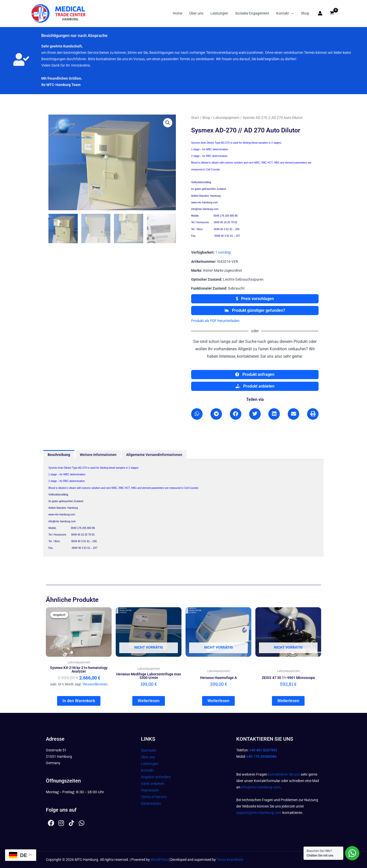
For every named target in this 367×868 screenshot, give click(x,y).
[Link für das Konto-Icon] (320, 13)
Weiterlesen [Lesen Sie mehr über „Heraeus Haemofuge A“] (218, 701)
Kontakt (285, 13)
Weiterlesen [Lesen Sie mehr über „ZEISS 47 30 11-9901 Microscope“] (288, 701)
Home (178, 13)
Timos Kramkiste (230, 860)
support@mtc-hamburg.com (259, 813)
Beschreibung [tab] (59, 455)
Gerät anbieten (153, 784)
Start (195, 118)
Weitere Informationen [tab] (98, 455)
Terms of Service (154, 797)
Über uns (196, 13)
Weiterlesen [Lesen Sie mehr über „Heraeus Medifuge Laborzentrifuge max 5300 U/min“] (149, 701)
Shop (305, 13)
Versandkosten (95, 684)
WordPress (159, 860)
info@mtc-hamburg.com (261, 787)
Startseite (149, 750)
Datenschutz (151, 803)
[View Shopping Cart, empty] (332, 13)
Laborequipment (226, 118)
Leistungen (219, 13)
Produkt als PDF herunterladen (215, 321)
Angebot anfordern (156, 777)
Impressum (150, 790)
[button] (291, 13)
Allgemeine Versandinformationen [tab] (154, 455)
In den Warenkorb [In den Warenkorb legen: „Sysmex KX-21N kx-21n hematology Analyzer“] (79, 701)
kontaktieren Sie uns (284, 774)
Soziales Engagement (252, 13)
